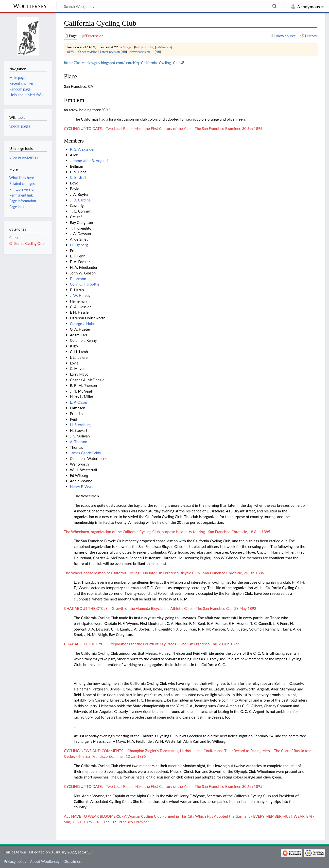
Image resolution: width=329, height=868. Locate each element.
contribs (148, 47)
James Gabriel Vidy (86, 453)
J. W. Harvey (80, 295)
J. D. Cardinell (81, 200)
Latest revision (110, 52)
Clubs (14, 238)
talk (137, 47)
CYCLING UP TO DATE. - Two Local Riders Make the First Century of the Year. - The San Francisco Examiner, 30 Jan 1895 (163, 128)
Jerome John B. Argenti (89, 161)
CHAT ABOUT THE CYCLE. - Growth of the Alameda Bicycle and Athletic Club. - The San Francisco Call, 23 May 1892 (160, 608)
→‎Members (163, 47)
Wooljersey (30, 6)
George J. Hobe (83, 324)
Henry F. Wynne (83, 487)
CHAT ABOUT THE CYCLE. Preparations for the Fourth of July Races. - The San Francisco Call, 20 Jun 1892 (151, 644)
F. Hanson (78, 279)
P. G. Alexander (82, 149)
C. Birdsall (78, 177)
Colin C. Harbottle (85, 284)
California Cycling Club (27, 244)
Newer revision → (142, 52)
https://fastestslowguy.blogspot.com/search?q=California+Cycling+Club (122, 63)
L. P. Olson (79, 402)
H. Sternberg (80, 425)
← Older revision (86, 52)
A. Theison (79, 442)
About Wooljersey (45, 861)
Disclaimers (73, 861)
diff (70, 52)
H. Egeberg (79, 245)
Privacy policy (15, 861)
